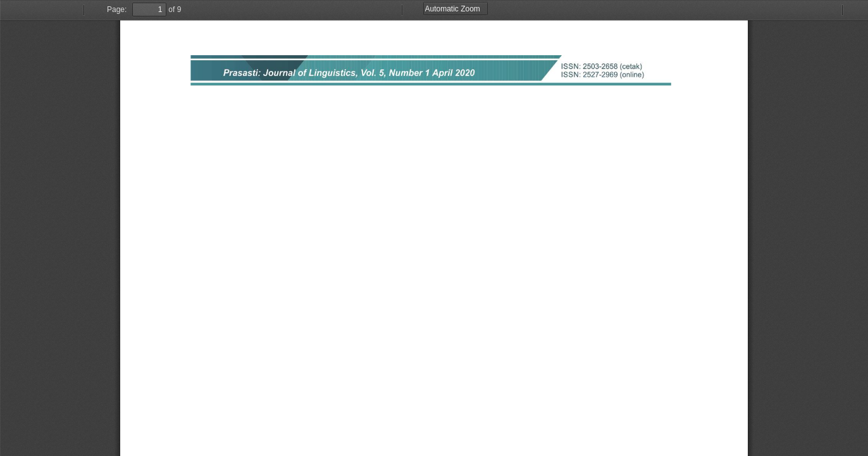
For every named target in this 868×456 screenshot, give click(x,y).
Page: (117, 9)
